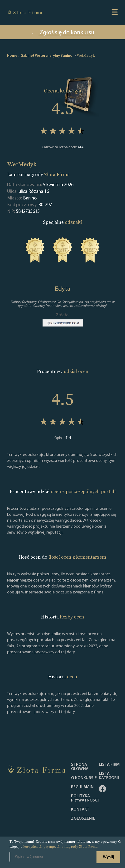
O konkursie (84, 778)
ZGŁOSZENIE (83, 819)
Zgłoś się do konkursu (62, 33)
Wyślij (108, 857)
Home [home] (12, 56)
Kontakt (80, 810)
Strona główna (80, 767)
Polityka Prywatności (85, 798)
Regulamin (82, 787)
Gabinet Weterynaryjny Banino (46, 56)
